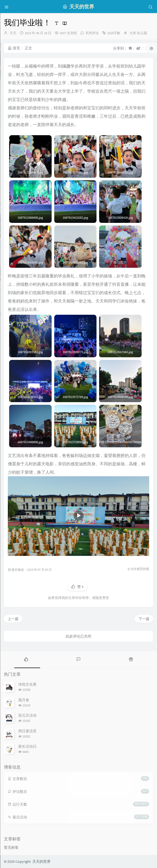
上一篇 (13, 619)
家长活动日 (27, 746)
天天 (13, 33)
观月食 (24, 700)
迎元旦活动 (27, 715)
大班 (133, 33)
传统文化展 (27, 684)
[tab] (26, 659)
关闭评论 (92, 33)
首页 (14, 48)
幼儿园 (142, 33)
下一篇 (144, 619)
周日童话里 (27, 731)
